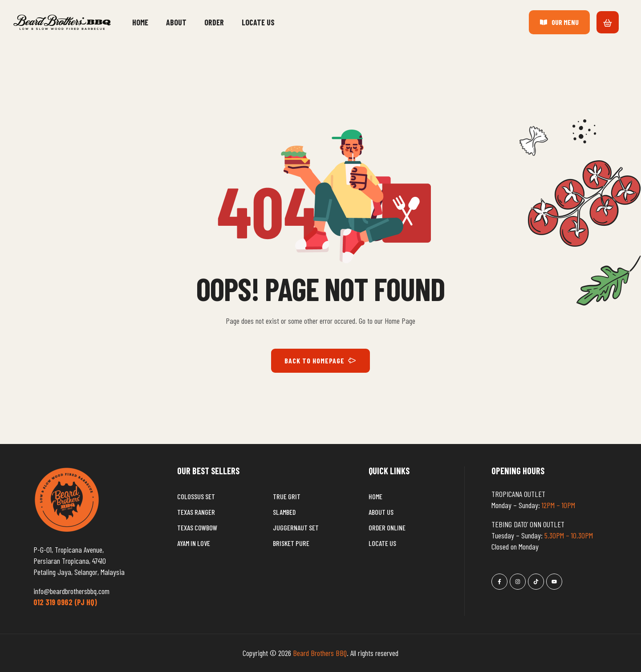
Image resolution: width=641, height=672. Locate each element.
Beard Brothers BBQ (320, 653)
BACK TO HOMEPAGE (320, 361)
